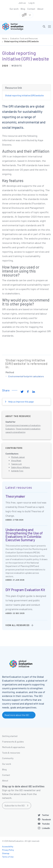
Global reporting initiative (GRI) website (21, 41)
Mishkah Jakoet (18, 457)
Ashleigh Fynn (17, 471)
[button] (44, 27)
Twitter (46, 815)
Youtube (46, 824)
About (40, 9)
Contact (31, 9)
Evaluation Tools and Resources (24, 38)
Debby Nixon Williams (20, 467)
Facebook (46, 819)
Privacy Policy (8, 850)
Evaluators (10, 429)
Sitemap (6, 853)
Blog (23, 9)
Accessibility (8, 846)
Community (8, 758)
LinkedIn (46, 828)
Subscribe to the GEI (15, 805)
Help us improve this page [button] (21, 402)
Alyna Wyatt (16, 460)
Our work (14, 9)
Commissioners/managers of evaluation (23, 425)
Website (17, 66)
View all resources (18, 625)
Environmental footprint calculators (26, 376)
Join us (22, 3)
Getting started (10, 736)
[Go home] (15, 27)
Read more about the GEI (17, 715)
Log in (32, 3)
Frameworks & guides (13, 742)
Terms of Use (8, 857)
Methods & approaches (13, 747)
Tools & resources (11, 753)
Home (5, 38)
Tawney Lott (16, 464)
